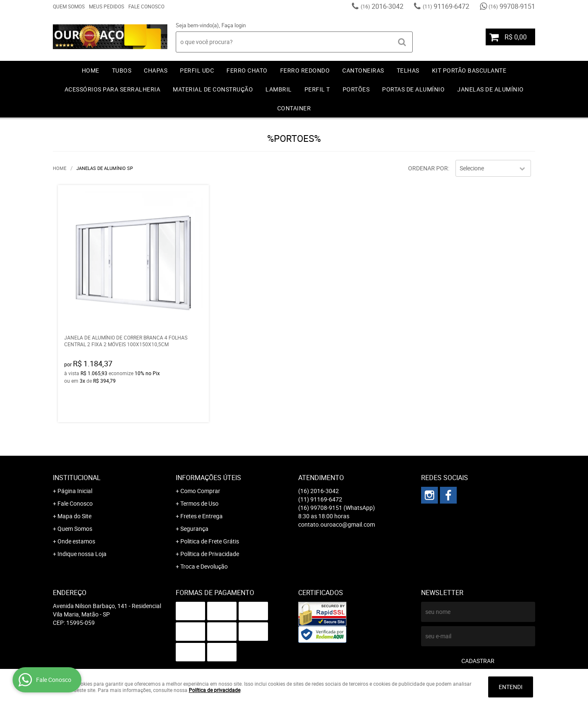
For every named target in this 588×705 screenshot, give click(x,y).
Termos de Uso (199, 503)
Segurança (194, 529)
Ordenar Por (428, 168)
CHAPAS (156, 70)
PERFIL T (317, 89)
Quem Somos (69, 6)
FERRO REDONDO (305, 70)
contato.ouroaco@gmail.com (337, 524)
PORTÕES (356, 89)
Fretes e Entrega (202, 516)
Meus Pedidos (107, 6)
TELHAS (408, 70)
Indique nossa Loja (82, 554)
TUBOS (122, 70)
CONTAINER (294, 108)
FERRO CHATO (247, 70)
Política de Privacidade (210, 554)
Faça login (234, 25)
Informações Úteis (208, 478)
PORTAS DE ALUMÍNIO (413, 89)
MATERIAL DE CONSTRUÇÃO (213, 89)
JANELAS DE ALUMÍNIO (490, 89)
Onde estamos (76, 541)
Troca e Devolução (204, 566)
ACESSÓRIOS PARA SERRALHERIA (113, 89)
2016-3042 (382, 6)
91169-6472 (446, 6)
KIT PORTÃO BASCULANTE (469, 70)
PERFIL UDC (197, 70)
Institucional (77, 478)
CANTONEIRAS (363, 70)
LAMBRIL (279, 89)
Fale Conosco (146, 6)
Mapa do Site (74, 516)
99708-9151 (512, 6)
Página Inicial (75, 491)
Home (91, 70)
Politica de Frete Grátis (210, 541)
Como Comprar (200, 491)
